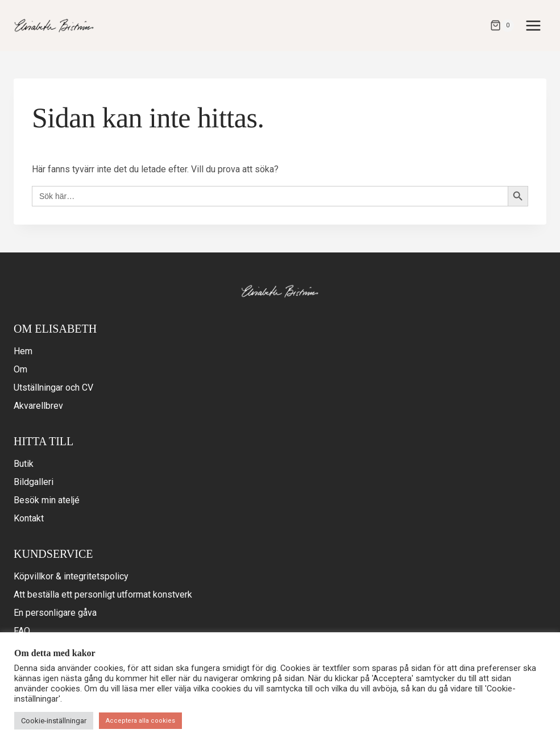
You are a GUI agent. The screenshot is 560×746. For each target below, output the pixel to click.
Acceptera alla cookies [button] (140, 721)
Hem (23, 351)
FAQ (22, 631)
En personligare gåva (55, 613)
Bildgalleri (34, 482)
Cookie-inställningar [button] (54, 721)
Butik (24, 464)
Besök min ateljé (47, 500)
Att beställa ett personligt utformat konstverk (103, 594)
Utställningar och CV (53, 387)
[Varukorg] (502, 26)
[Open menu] (533, 25)
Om (20, 369)
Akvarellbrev (38, 406)
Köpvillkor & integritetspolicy (71, 576)
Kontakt (29, 518)
